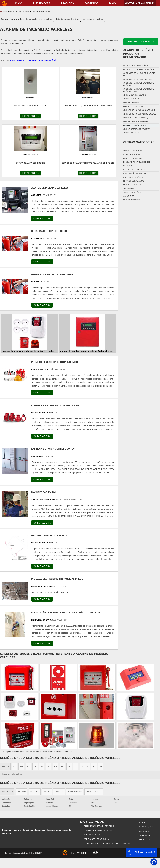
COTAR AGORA (15, 117)
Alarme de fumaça (132, 103)
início (19, 3)
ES (28, 711)
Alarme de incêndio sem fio (136, 122)
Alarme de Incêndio (48, 60)
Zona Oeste (35, 737)
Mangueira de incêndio (134, 170)
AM (94, 711)
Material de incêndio (133, 177)
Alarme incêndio (131, 133)
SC (49, 711)
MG (21, 711)
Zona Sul (47, 737)
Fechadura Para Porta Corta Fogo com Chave (107, 785)
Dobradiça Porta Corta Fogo (99, 774)
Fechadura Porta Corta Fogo (99, 771)
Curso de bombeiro (132, 158)
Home (142, 767)
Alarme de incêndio (132, 151)
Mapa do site (145, 781)
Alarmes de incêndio (133, 106)
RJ (15, 711)
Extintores (33, 60)
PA (101, 711)
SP (35, 711)
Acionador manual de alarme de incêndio (139, 84)
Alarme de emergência (134, 99)
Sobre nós (92, 3)
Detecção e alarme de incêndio (68, 19)
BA (69, 711)
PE (62, 711)
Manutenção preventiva (135, 173)
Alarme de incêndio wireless (137, 125)
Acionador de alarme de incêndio (139, 69)
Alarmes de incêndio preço (136, 118)
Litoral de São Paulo (94, 737)
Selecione (5, 711)
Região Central (7, 737)
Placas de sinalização (134, 181)
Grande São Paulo (75, 737)
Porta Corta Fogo (18, 60)
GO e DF (85, 711)
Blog (112, 3)
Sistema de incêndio (133, 185)
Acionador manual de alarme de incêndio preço (139, 90)
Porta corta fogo (132, 200)
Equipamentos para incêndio (137, 162)
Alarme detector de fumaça (137, 129)
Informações (42, 3)
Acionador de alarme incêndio (138, 79)
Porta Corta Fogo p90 (95, 778)
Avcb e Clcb (129, 196)
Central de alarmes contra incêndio (39, 19)
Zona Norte (21, 737)
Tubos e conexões (132, 192)
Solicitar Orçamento (141, 42)
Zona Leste (59, 737)
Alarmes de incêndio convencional (140, 110)
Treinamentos (130, 189)
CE (76, 711)
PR (42, 711)
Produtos (67, 3)
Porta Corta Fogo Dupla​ (96, 781)
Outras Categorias (139, 142)
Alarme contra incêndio (135, 95)
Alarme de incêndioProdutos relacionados (139, 54)
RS (56, 711)
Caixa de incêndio (131, 155)
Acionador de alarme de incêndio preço (139, 74)
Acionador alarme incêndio (93, 19)
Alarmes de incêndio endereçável (140, 114)
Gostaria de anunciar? (140, 3)
